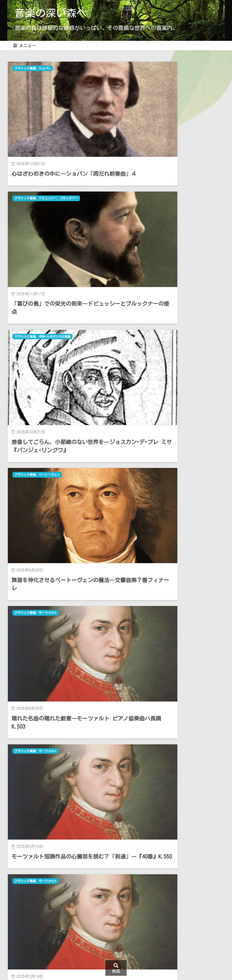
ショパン (50, 68)
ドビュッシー (163, 68)
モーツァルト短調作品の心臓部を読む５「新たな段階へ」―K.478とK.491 (60, 567)
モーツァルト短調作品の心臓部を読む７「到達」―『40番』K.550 (171, 358)
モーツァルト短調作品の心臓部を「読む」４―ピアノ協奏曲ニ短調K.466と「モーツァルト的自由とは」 (58, 675)
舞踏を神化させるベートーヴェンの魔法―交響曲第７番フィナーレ (171, 246)
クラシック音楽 (28, 68)
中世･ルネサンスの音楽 (60, 172)
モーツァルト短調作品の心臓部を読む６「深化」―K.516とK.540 (60, 462)
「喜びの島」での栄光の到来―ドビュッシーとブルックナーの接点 (171, 142)
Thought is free (152, 780)
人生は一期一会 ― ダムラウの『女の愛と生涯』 (171, 567)
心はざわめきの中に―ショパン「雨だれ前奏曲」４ (60, 142)
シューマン (162, 493)
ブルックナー (187, 68)
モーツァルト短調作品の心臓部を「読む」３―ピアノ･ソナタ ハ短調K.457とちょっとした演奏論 (170, 675)
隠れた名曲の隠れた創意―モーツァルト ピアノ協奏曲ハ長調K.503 (60, 358)
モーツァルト (53, 285)
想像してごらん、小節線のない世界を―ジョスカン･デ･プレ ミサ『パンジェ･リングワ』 (60, 250)
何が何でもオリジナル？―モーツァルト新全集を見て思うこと (171, 462)
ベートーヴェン (165, 172)
